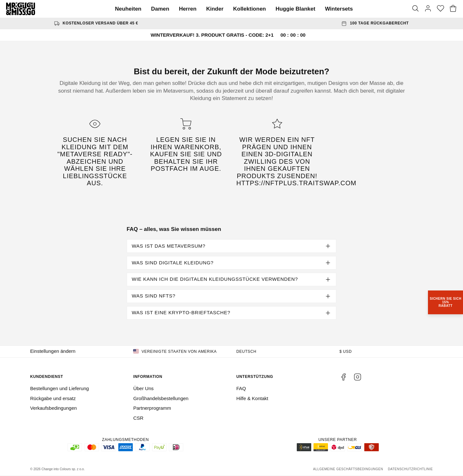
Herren (188, 9)
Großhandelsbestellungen (161, 398)
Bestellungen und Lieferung (60, 388)
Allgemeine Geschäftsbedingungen (348, 469)
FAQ (241, 388)
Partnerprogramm (152, 408)
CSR (138, 418)
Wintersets (339, 9)
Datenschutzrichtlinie (410, 469)
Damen (160, 9)
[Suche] (415, 9)
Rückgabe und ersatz (53, 398)
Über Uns (143, 388)
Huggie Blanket (295, 9)
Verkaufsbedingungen (54, 408)
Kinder (215, 9)
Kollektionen (250, 9)
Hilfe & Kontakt (252, 398)
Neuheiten (128, 9)
